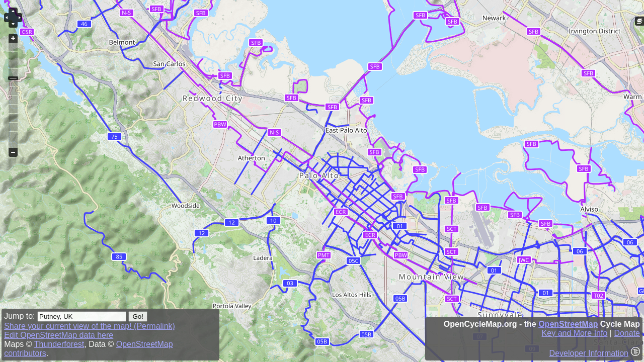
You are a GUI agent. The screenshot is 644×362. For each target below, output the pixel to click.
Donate (627, 333)
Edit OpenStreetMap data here (59, 335)
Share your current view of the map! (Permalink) (90, 326)
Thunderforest (59, 344)
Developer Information (589, 353)
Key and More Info (575, 333)
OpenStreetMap (568, 324)
